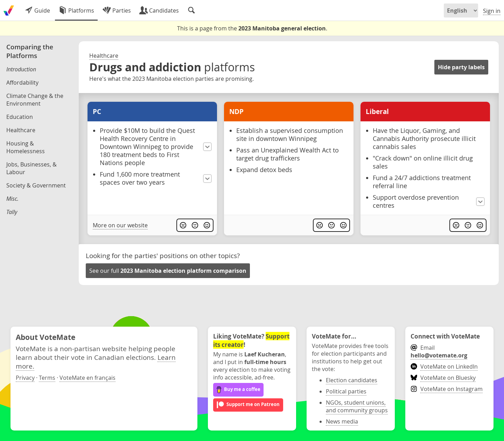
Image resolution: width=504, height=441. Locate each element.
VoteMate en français (87, 378)
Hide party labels (461, 67)
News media (342, 421)
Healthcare (104, 56)
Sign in (492, 11)
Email (439, 351)
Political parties (346, 391)
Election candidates (352, 380)
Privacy (25, 378)
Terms (47, 378)
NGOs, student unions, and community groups (357, 406)
